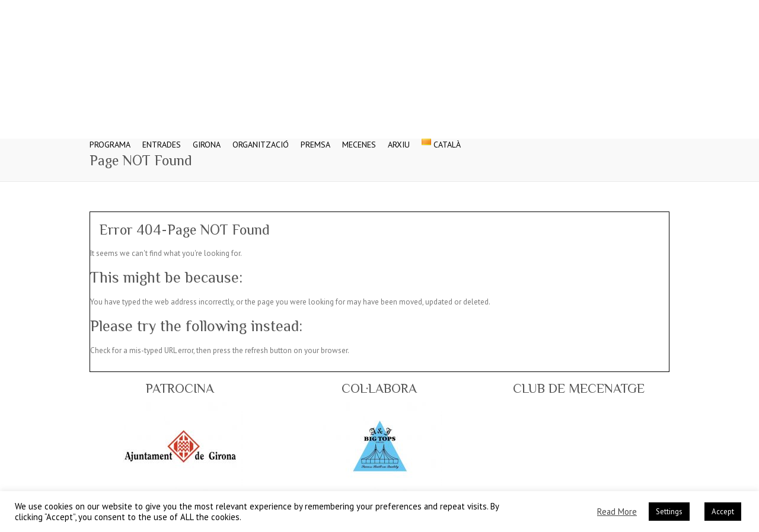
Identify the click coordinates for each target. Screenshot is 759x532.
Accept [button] (723, 512)
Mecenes (359, 137)
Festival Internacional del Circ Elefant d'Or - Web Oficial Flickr (661, 9)
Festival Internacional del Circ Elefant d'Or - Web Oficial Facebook (589, 9)
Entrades (162, 137)
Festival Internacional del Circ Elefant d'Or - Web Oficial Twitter (607, 9)
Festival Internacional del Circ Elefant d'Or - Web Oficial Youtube (643, 9)
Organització (261, 137)
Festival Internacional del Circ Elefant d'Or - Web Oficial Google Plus (625, 9)
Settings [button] (669, 512)
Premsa (315, 137)
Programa (110, 137)
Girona (207, 137)
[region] (180, 446)
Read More (617, 512)
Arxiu (399, 137)
